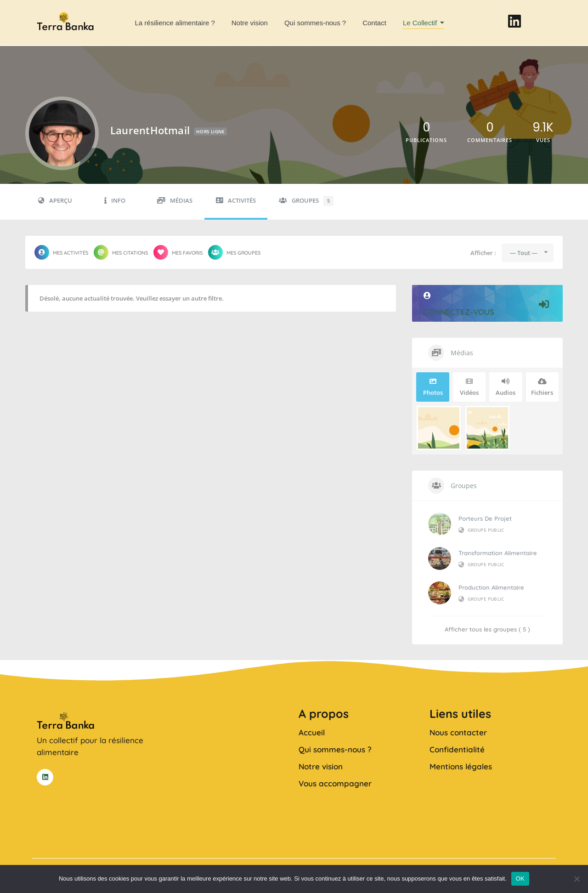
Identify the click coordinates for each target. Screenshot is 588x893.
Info (115, 201)
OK (520, 879)
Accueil (312, 732)
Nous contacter (458, 732)
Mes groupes (234, 252)
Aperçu (55, 201)
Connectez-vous (487, 304)
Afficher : (483, 253)
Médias (175, 201)
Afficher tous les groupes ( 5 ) (487, 629)
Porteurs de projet (485, 518)
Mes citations (121, 252)
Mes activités (61, 252)
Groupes (306, 201)
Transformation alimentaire (498, 553)
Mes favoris (178, 252)
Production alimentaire (491, 587)
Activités (236, 201)
